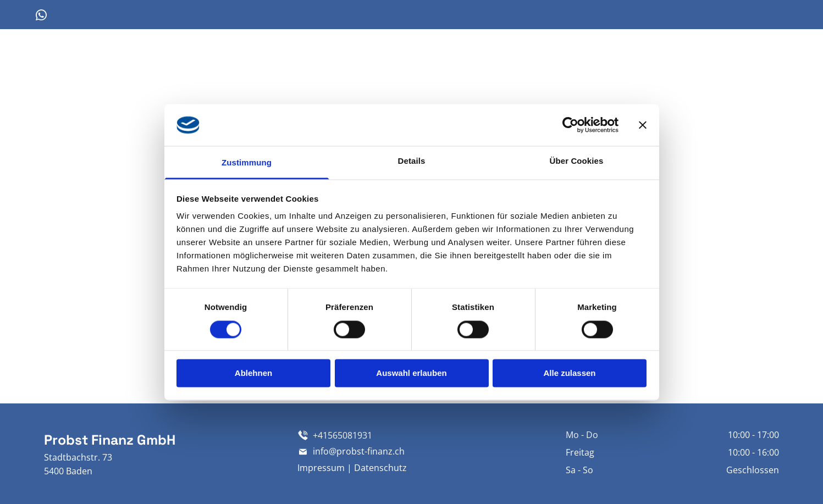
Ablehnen (253, 373)
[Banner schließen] (643, 125)
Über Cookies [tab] (577, 161)
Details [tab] (412, 161)
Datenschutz (380, 468)
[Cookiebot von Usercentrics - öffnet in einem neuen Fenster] (570, 125)
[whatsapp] (41, 17)
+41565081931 (343, 435)
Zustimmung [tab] (247, 163)
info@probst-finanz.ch (359, 451)
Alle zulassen (569, 373)
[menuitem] (440, 65)
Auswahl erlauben (411, 373)
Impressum (321, 468)
